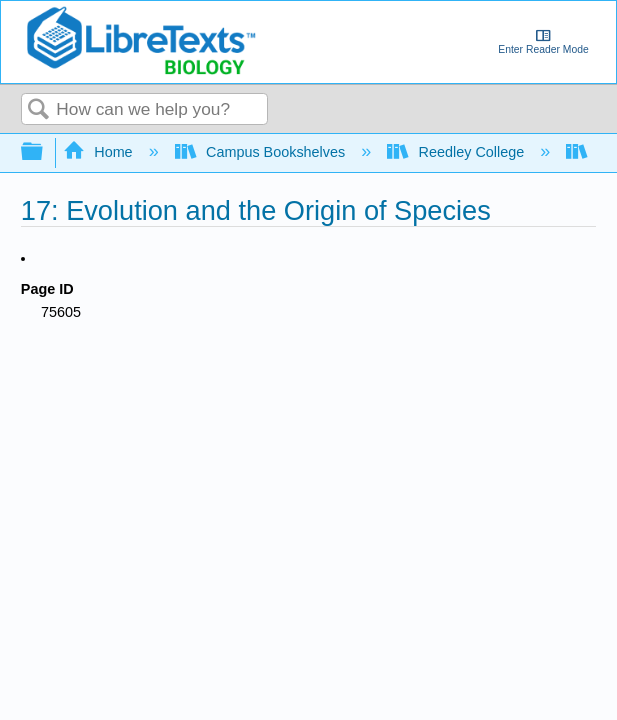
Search (39, 110)
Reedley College (457, 152)
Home (100, 152)
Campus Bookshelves (262, 152)
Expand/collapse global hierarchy (45, 152)
